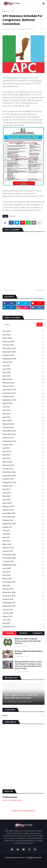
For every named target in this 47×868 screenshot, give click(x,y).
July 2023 (23, 448)
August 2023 (23, 445)
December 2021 (23, 513)
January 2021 (23, 551)
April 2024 (23, 417)
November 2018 (23, 596)
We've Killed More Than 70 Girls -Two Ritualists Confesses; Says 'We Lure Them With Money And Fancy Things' (29, 665)
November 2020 (23, 558)
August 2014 (23, 617)
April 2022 (23, 500)
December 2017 (23, 603)
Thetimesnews (10, 797)
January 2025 (23, 386)
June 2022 (23, 493)
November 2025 (23, 352)
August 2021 (23, 527)
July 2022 (23, 489)
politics (12, 11)
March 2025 (23, 379)
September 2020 (23, 565)
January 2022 (23, 510)
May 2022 (23, 496)
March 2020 (23, 579)
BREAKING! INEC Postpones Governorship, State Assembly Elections (28, 641)
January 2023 (23, 469)
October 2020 (23, 562)
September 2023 (23, 441)
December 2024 (23, 390)
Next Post (40, 290)
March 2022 (23, 503)
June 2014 (23, 620)
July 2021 (23, 531)
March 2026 (23, 338)
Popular (10, 633)
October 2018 (23, 599)
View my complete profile (12, 800)
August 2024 (23, 403)
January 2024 (23, 428)
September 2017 (23, 606)
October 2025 (23, 355)
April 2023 (23, 458)
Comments (38, 633)
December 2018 (23, 592)
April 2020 (23, 575)
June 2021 (23, 534)
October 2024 (23, 397)
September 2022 (23, 483)
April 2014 (23, 623)
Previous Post (9, 290)
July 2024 (23, 407)
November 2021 (23, 517)
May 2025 (23, 373)
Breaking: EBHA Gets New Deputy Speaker (29, 652)
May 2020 (23, 572)
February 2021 (23, 548)
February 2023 (23, 465)
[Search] (20, 325)
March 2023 (23, 462)
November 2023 (23, 434)
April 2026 (23, 335)
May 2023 (23, 455)
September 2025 (23, 359)
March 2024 (23, 421)
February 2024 (23, 424)
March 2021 (23, 544)
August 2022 (23, 486)
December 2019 (23, 582)
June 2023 (23, 452)
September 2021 (23, 524)
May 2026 (23, 331)
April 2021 (23, 541)
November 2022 (23, 476)
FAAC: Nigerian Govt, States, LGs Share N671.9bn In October (21, 697)
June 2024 (23, 410)
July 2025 (23, 366)
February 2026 (23, 342)
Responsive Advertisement (24, 811)
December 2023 (23, 431)
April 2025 (23, 376)
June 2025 (23, 369)
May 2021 (23, 538)
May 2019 (23, 586)
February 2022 (23, 507)
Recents (23, 633)
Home (5, 11)
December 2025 (23, 349)
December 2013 (23, 627)
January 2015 (23, 613)
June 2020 (23, 568)
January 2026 (23, 345)
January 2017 (23, 610)
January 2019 (23, 589)
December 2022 (23, 472)
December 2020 (23, 555)
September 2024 (23, 400)
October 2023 (23, 438)
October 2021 (23, 520)
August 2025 (23, 362)
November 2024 (23, 393)
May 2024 (23, 414)
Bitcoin (23, 716)
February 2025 (23, 383)
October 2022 (23, 479)
